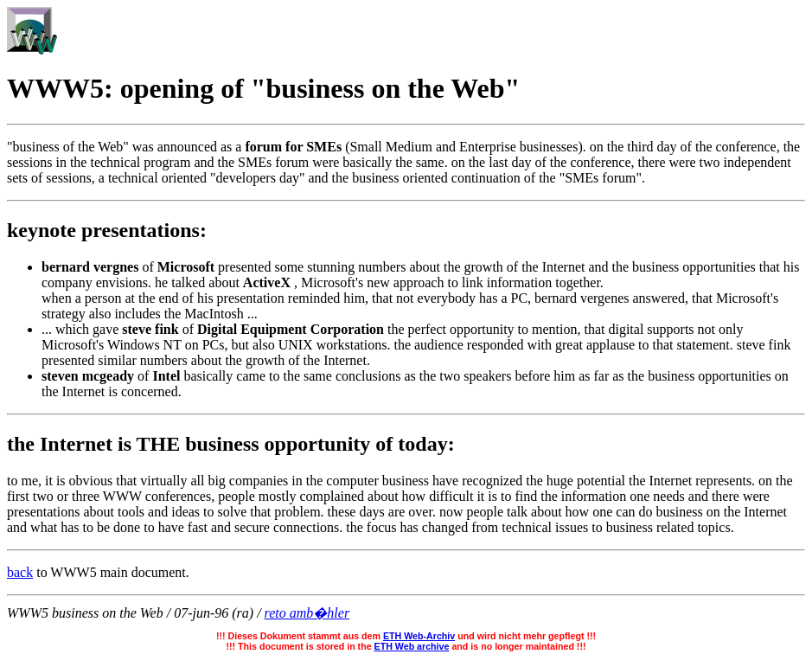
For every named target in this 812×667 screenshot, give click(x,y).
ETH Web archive (412, 646)
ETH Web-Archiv (419, 636)
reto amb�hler (307, 613)
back (20, 572)
